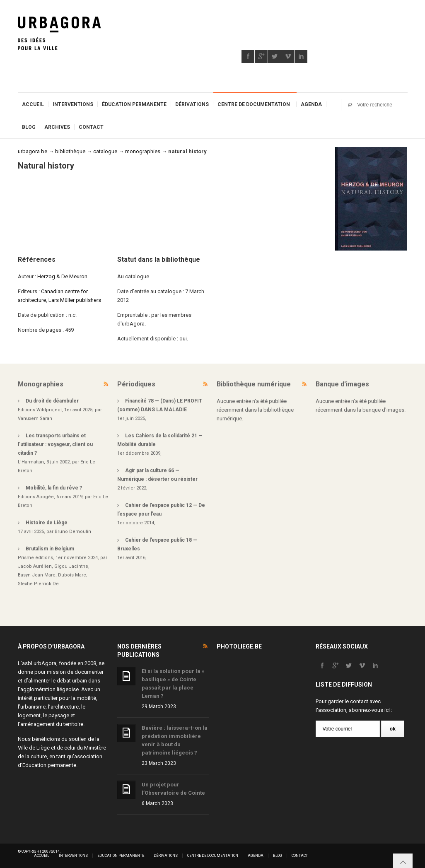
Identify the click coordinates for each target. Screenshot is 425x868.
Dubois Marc (72, 575)
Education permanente (49, 765)
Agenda (311, 104)
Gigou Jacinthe (71, 566)
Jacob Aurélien (35, 566)
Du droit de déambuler (52, 401)
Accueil (33, 104)
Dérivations (192, 104)
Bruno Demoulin (73, 532)
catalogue (105, 151)
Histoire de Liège (47, 523)
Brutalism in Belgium (50, 549)
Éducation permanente (134, 104)
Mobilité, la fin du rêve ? (54, 488)
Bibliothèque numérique (254, 384)
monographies (143, 151)
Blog (29, 127)
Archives (57, 127)
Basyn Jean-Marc (37, 575)
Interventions (73, 104)
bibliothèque (70, 151)
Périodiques (136, 384)
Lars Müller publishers (75, 300)
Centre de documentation (254, 104)
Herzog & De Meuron (62, 276)
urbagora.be (33, 151)
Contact (91, 127)
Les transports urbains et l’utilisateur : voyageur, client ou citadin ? (55, 444)
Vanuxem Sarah (35, 418)
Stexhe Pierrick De (38, 584)
